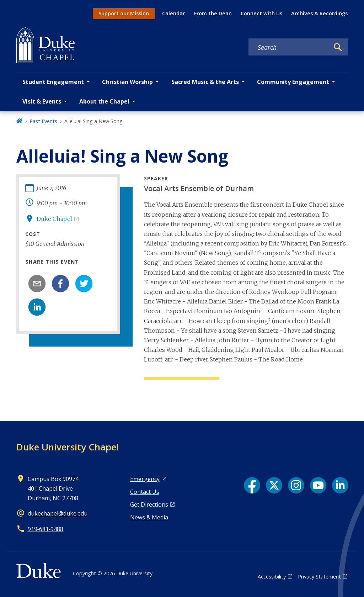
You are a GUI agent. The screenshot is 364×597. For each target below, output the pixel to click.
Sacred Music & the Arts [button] (205, 82)
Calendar (173, 13)
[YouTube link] (318, 485)
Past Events (43, 121)
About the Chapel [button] (104, 101)
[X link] (274, 485)
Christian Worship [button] (127, 82)
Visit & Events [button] (42, 101)
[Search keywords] (289, 47)
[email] (37, 284)
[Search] (338, 47)
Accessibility (272, 577)
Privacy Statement (319, 577)
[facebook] (60, 284)
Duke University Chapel (68, 447)
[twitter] (84, 284)
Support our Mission (124, 13)
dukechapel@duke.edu (58, 513)
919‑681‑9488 (46, 529)
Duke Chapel (54, 219)
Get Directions (149, 504)
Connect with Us (261, 13)
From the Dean (213, 13)
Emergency (145, 479)
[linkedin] (37, 307)
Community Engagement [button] (293, 82)
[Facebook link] (252, 485)
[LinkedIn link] (340, 485)
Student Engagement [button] (53, 82)
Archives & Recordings (319, 13)
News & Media (149, 517)
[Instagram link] (296, 485)
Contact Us (145, 492)
